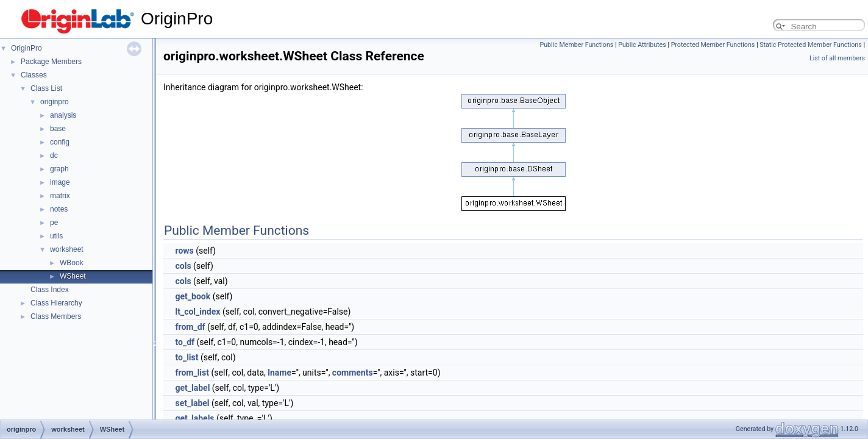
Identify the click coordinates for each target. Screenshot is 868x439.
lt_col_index (197, 312)
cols (183, 266)
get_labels (194, 418)
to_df (185, 342)
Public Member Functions (577, 45)
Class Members (56, 316)
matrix (60, 196)
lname (279, 373)
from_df (190, 327)
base (58, 129)
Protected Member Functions (713, 45)
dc (54, 155)
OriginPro (27, 48)
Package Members (51, 62)
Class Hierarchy (56, 303)
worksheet (67, 249)
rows (184, 251)
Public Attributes (642, 45)
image (60, 182)
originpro (55, 102)
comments (353, 373)
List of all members (837, 58)
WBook (72, 263)
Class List (46, 88)
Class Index (50, 290)
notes (59, 209)
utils (56, 236)
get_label (192, 388)
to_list (187, 357)
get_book (193, 296)
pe (54, 223)
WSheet (73, 276)
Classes (34, 75)
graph (59, 169)
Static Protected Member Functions (811, 45)
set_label (192, 403)
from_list (192, 373)
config (60, 142)
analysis (63, 115)
